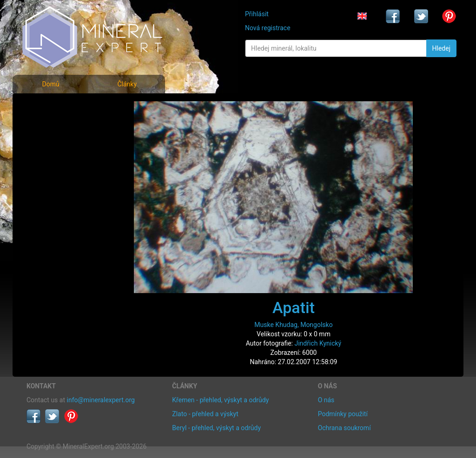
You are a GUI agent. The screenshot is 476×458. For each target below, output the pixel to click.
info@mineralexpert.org (101, 400)
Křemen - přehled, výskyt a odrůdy (220, 400)
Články (127, 84)
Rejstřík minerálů (59, 128)
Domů (50, 84)
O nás (326, 400)
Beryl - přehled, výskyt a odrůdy (216, 428)
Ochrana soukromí (344, 428)
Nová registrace (268, 28)
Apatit (294, 308)
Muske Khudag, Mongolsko (293, 325)
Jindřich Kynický (318, 343)
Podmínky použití (343, 414)
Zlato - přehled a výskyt (205, 414)
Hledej (441, 48)
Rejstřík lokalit (53, 168)
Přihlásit (257, 14)
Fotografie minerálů (63, 107)
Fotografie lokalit (59, 148)
